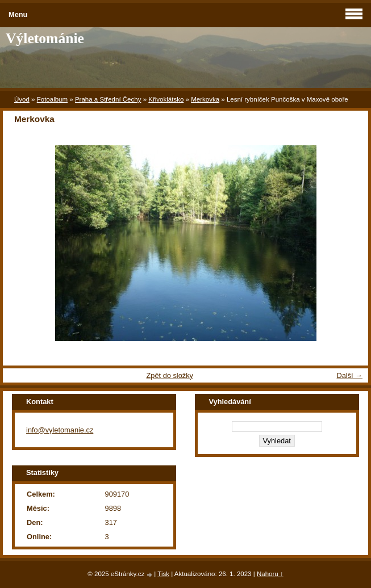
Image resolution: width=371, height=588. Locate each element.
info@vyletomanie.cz (60, 430)
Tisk (163, 574)
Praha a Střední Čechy (108, 99)
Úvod (22, 99)
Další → (349, 375)
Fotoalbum (52, 99)
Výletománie (45, 38)
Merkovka (205, 99)
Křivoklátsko (166, 99)
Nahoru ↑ (270, 574)
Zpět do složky (170, 375)
